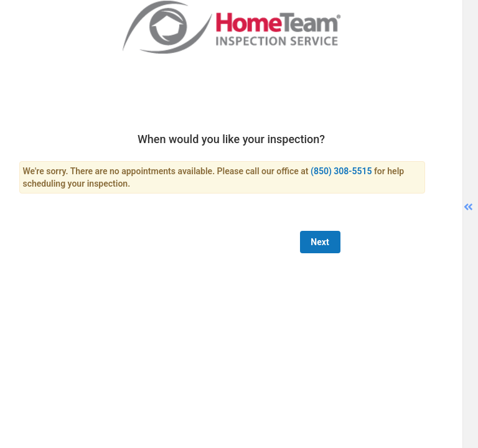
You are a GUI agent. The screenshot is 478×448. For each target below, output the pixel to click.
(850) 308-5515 (341, 171)
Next (320, 242)
